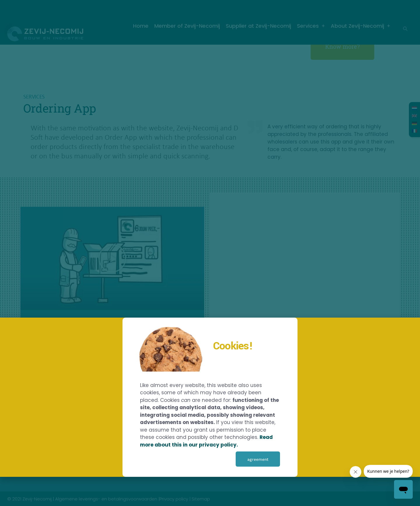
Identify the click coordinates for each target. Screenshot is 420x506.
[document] (210, 253)
